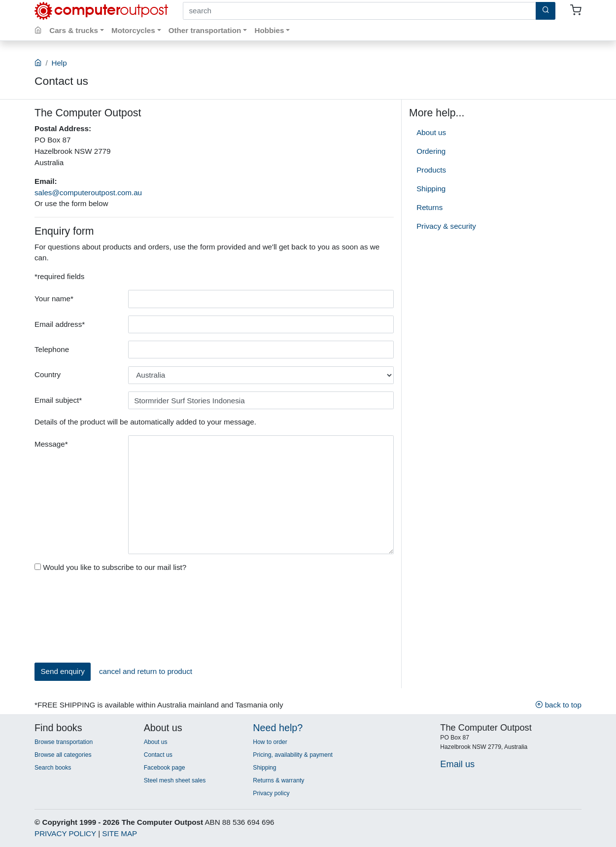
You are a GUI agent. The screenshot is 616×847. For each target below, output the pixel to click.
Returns (429, 207)
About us (431, 132)
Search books (53, 768)
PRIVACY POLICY (65, 833)
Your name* (54, 299)
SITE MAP (120, 833)
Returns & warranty (278, 780)
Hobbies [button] (269, 30)
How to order (270, 742)
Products (431, 170)
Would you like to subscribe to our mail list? (110, 567)
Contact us (158, 755)
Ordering (431, 151)
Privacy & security (446, 226)
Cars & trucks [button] (74, 30)
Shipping (431, 189)
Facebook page (165, 768)
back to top (558, 705)
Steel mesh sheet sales (175, 780)
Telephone (52, 349)
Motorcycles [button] (133, 30)
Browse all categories (63, 755)
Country (48, 374)
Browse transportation (64, 742)
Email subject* (58, 400)
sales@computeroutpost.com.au (88, 193)
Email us (457, 764)
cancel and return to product (146, 671)
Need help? (278, 728)
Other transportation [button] (205, 30)
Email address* (60, 324)
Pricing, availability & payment (292, 755)
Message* (51, 444)
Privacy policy (271, 793)
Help (59, 63)
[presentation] (75, 620)
